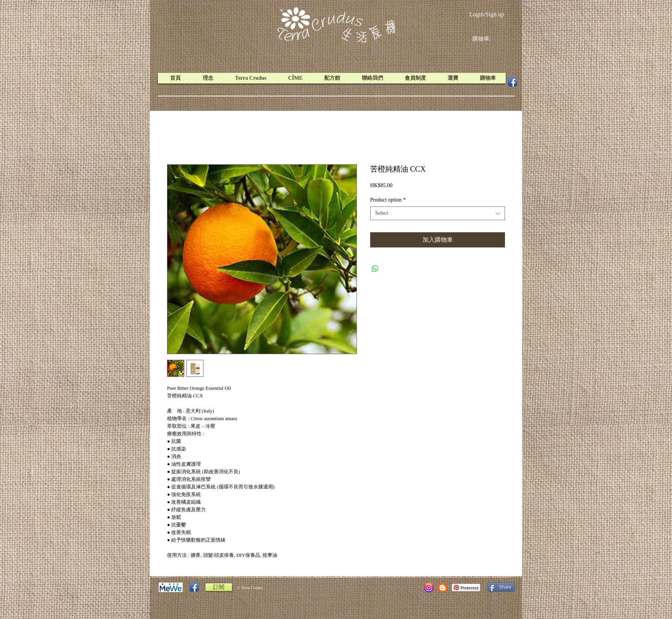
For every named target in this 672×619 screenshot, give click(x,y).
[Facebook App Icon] (513, 82)
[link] (487, 39)
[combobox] (438, 213)
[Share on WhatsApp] (375, 269)
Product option (388, 200)
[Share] (501, 587)
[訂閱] (219, 587)
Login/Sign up (487, 14)
